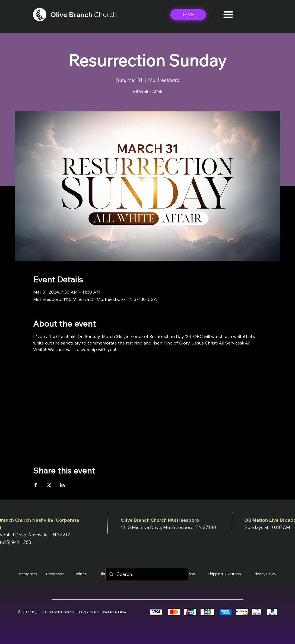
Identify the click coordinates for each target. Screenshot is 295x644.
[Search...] (147, 574)
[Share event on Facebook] (36, 485)
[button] (228, 15)
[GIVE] (188, 15)
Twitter (80, 574)
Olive (60, 15)
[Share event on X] (49, 485)
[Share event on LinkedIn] (62, 485)
